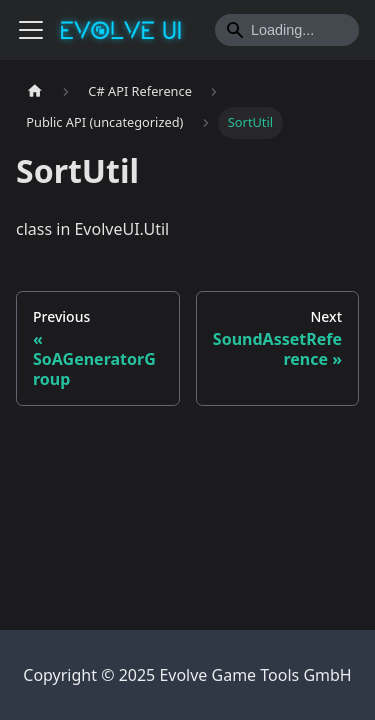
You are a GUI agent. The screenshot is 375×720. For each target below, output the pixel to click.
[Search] (287, 30)
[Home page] (35, 91)
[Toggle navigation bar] (31, 30)
